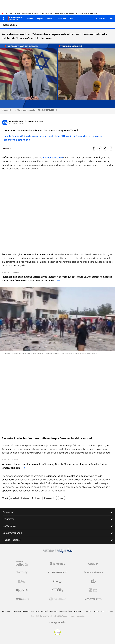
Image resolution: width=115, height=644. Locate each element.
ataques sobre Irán (53, 157)
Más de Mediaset (57, 540)
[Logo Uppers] (22, 590)
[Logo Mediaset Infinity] (22, 564)
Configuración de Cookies (58, 611)
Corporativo (57, 526)
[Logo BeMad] (93, 581)
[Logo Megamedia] (59, 622)
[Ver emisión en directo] (100, 18)
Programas (57, 519)
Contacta (109, 611)
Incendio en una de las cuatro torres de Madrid (21, 13)
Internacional (28, 498)
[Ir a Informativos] (15, 18)
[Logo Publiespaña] (57, 599)
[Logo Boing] (22, 581)
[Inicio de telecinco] (3, 18)
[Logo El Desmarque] (57, 572)
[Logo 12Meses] (93, 590)
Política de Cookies (76, 611)
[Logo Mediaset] (58, 552)
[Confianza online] (57, 635)
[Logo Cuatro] (93, 564)
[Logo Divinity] (22, 572)
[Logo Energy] (57, 581)
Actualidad (15, 498)
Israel (61, 498)
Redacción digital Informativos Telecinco (26, 121)
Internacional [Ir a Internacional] (10, 25)
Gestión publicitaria (92, 611)
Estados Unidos (50, 498)
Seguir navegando (57, 533)
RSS (103, 611)
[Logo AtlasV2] (22, 599)
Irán (38, 498)
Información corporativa (21, 611)
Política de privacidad (39, 611)
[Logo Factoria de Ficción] (93, 572)
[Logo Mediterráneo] (93, 599)
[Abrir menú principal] (111, 18)
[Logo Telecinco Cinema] (57, 590)
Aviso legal (6, 611)
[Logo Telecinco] (57, 564)
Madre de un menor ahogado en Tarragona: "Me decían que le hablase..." (72, 13)
